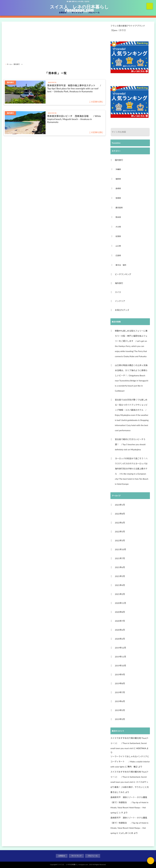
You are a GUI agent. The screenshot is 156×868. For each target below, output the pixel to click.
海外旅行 (119, 283)
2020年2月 (120, 639)
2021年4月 (120, 585)
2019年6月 (120, 701)
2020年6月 (120, 630)
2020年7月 (120, 621)
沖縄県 (118, 169)
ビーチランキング (123, 274)
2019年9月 (120, 674)
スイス (118, 292)
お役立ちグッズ (122, 310)
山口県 (118, 246)
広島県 (118, 255)
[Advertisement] (56, 40)
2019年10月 (120, 666)
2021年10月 (120, 549)
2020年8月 (120, 612)
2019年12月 (120, 648)
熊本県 (118, 217)
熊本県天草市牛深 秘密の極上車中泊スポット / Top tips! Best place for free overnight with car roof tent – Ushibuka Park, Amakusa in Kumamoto (74, 88)
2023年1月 (120, 505)
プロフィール (94, 13)
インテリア (120, 301)
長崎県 (118, 188)
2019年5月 (120, 710)
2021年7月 (120, 558)
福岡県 (118, 179)
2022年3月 (120, 540)
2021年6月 (120, 567)
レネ (121, 813)
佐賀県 (118, 236)
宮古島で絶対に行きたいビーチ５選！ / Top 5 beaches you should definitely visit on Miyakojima (130, 444)
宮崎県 (118, 198)
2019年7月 (120, 692)
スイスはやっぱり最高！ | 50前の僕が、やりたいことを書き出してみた (130, 787)
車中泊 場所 (121, 265)
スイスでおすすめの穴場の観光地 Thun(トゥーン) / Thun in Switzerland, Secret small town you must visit (130, 743)
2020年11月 (120, 603)
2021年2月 (120, 594)
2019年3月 (120, 719)
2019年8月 (120, 683)
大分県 (118, 227)
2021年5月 (120, 576)
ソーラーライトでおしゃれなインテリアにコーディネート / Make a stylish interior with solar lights (130, 761)
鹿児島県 (119, 208)
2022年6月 (120, 523)
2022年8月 (120, 514)
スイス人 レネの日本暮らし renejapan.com (79, 8)
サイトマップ (77, 13)
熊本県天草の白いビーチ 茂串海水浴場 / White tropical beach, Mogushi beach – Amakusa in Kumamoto (74, 119)
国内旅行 (120, 160)
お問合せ (63, 13)
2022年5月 (120, 532)
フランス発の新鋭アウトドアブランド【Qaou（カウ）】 (128, 28)
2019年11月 (120, 657)
